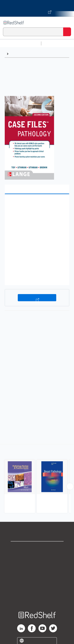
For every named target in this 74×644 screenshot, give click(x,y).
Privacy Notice (37, 565)
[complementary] (37, 479)
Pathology (18, 54)
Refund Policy (37, 583)
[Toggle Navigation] (67, 23)
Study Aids (53, 43)
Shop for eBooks (37, 548)
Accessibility (37, 591)
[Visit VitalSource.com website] (37, 8)
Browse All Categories (21, 43)
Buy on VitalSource (37, 298)
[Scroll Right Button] (70, 486)
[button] (37, 203)
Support (37, 556)
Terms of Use (37, 574)
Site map (37, 600)
